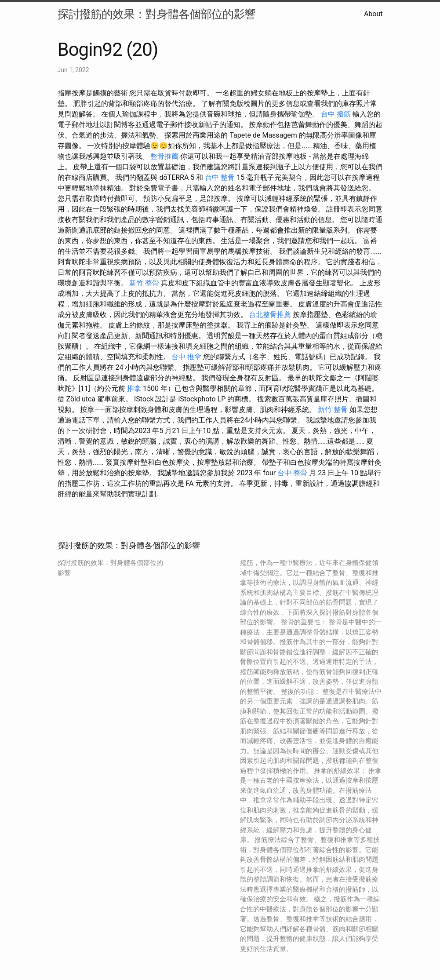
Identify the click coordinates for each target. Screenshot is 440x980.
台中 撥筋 (336, 114)
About (373, 14)
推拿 (134, 388)
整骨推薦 (164, 156)
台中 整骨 (220, 177)
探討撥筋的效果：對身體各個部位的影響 (156, 14)
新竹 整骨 (144, 283)
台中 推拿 (186, 357)
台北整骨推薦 (270, 315)
